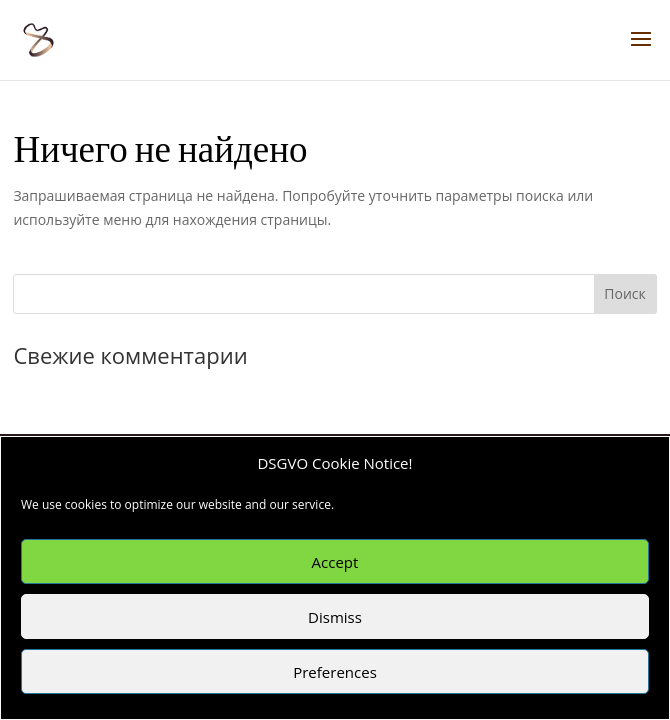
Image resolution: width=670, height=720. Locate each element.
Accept (335, 562)
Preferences (335, 672)
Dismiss (335, 617)
